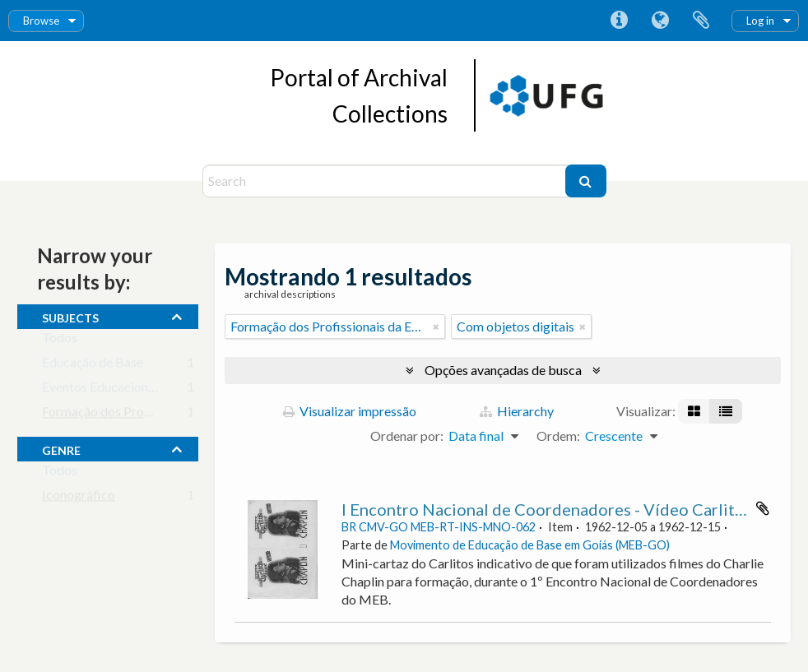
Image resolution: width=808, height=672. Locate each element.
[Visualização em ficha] (694, 411)
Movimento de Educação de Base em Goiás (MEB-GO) (530, 545)
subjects (70, 316)
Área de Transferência (701, 21)
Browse (41, 21)
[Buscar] (586, 181)
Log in (760, 21)
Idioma (660, 21)
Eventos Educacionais (103, 390)
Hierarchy (517, 411)
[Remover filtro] (436, 327)
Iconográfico (79, 498)
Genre (61, 448)
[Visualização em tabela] (726, 411)
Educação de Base (93, 366)
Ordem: (558, 436)
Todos (60, 341)
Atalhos (619, 21)
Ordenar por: (407, 436)
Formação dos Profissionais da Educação (156, 415)
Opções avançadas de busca (503, 370)
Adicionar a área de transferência (763, 508)
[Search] (386, 181)
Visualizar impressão (350, 411)
